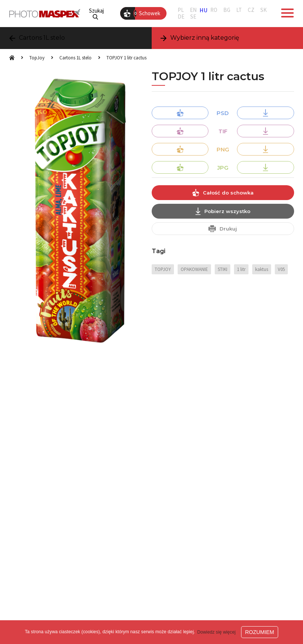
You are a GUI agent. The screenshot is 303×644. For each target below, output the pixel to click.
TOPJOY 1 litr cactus (126, 58)
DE (181, 17)
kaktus (262, 269)
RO (214, 10)
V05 (281, 269)
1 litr (241, 269)
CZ (251, 10)
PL (181, 10)
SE (193, 17)
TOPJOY (163, 269)
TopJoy (37, 58)
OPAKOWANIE (194, 269)
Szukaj (96, 14)
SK (264, 10)
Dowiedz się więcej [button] (217, 632)
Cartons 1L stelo (75, 58)
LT (239, 10)
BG (227, 10)
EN (193, 10)
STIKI (223, 269)
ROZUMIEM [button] (260, 632)
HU (203, 10)
